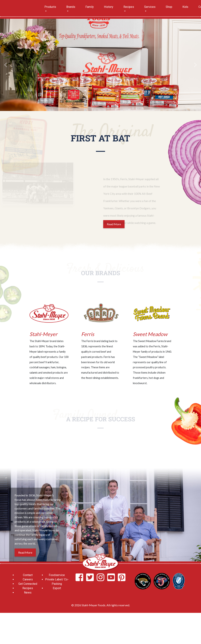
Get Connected (28, 584)
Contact (28, 575)
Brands (71, 7)
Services (150, 7)
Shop (169, 7)
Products (50, 7)
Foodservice (57, 575)
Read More (25, 552)
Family (90, 7)
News (28, 593)
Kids (185, 7)
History (109, 7)
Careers (28, 579)
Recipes (129, 7)
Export (57, 588)
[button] (6, 65)
